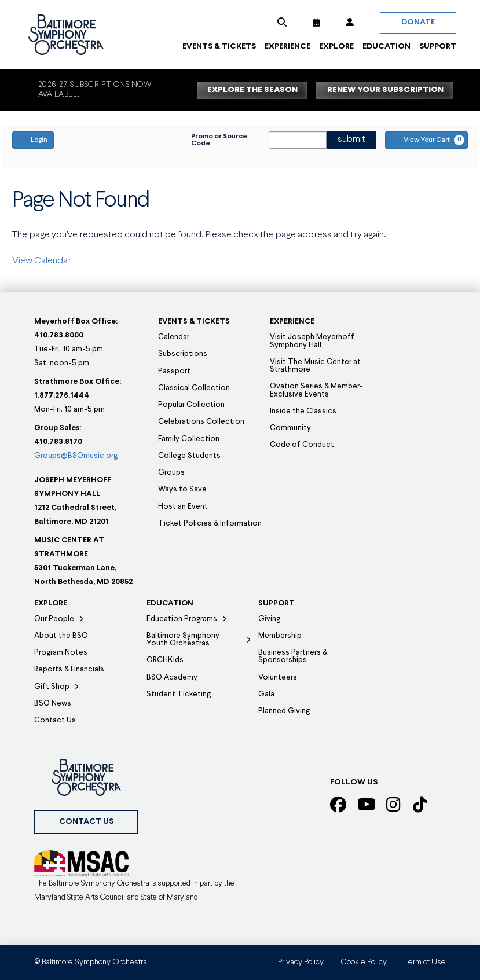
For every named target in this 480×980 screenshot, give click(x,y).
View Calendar (42, 261)
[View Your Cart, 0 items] (426, 140)
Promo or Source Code (219, 140)
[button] (282, 23)
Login (33, 140)
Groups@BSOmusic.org (76, 456)
